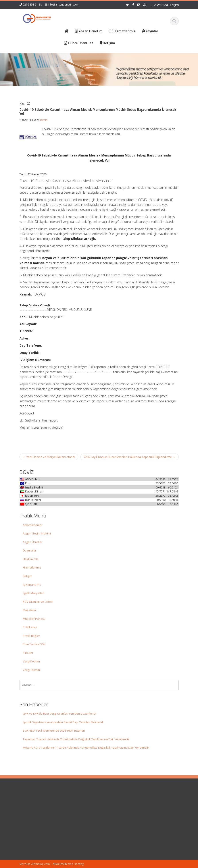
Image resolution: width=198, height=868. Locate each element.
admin (43, 120)
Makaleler (30, 610)
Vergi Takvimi (32, 670)
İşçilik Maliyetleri (34, 593)
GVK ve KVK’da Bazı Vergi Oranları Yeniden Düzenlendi (59, 713)
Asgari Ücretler (33, 542)
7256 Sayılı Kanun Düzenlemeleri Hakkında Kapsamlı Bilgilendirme (130, 457)
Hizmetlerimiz (32, 567)
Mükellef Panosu (34, 619)
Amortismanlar (33, 525)
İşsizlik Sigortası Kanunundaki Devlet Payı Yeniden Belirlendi (63, 722)
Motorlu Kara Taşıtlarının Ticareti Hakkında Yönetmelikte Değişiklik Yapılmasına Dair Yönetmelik (86, 748)
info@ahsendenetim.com (64, 5)
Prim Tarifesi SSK (34, 644)
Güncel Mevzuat (118, 815)
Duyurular (30, 550)
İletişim (27, 576)
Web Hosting (76, 864)
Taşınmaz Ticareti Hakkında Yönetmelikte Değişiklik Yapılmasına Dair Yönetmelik (76, 739)
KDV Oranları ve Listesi (38, 602)
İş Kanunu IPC (32, 585)
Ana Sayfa (114, 803)
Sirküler (28, 653)
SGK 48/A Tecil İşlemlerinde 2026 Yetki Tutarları (54, 731)
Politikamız (30, 627)
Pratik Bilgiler (31, 636)
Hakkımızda (31, 559)
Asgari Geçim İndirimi (37, 533)
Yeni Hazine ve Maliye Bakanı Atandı (49, 457)
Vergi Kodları (31, 661)
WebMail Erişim (166, 5)
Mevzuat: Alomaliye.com (35, 864)
